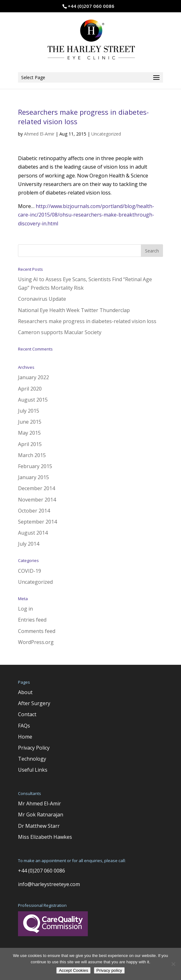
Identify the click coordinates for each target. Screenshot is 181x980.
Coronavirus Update (42, 299)
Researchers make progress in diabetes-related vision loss (87, 321)
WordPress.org (36, 642)
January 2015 (33, 477)
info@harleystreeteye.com (49, 884)
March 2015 (32, 455)
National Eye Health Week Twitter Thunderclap (74, 310)
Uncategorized (106, 134)
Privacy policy (109, 970)
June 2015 (30, 422)
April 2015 (30, 444)
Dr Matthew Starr (39, 826)
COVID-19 (30, 571)
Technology (32, 759)
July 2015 (29, 411)
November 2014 (37, 500)
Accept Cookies (73, 970)
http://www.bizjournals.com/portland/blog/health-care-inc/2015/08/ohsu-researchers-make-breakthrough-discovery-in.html (86, 215)
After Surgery (34, 703)
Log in (25, 609)
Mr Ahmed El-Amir (39, 803)
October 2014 (34, 511)
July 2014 (29, 544)
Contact (27, 714)
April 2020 (30, 389)
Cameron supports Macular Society (60, 332)
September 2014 (37, 522)
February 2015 (35, 466)
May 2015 (29, 433)
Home (25, 737)
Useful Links (33, 770)
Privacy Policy (34, 748)
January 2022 (33, 377)
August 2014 (33, 533)
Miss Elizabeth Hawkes (45, 837)
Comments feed (37, 631)
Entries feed (32, 620)
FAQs (24, 726)
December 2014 (36, 488)
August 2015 (33, 400)
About (25, 692)
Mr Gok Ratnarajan (41, 815)
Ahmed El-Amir (39, 134)
